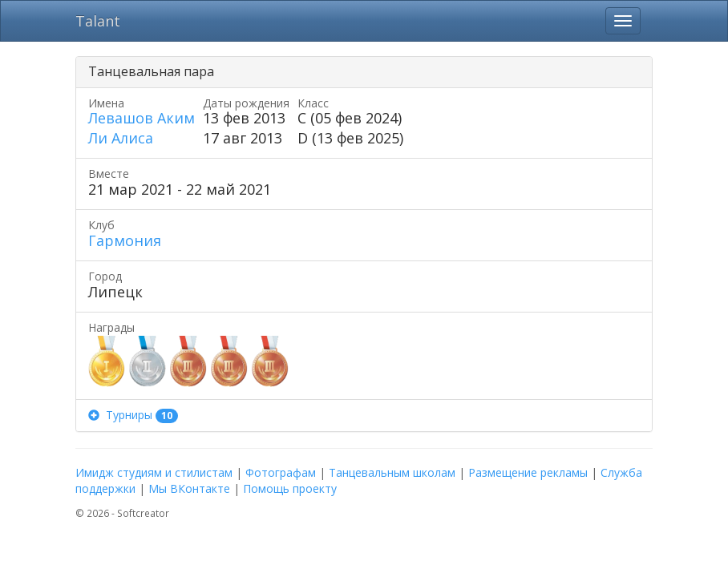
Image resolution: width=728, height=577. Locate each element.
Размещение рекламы (528, 472)
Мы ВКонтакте (189, 488)
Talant (98, 21)
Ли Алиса (121, 138)
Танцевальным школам (392, 472)
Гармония (125, 240)
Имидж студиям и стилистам (154, 472)
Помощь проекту (290, 488)
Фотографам (281, 472)
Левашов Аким (142, 118)
